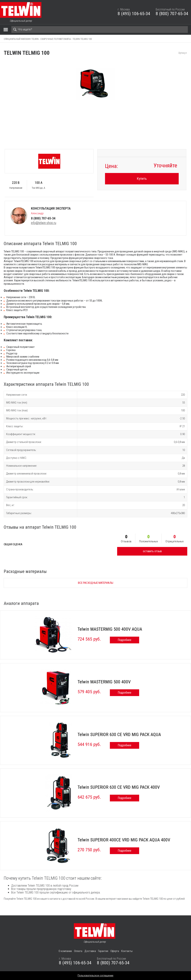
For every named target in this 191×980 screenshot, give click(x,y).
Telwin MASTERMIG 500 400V (104, 682)
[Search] (100, 30)
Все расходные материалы (96, 583)
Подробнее (125, 640)
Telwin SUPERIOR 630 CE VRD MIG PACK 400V (119, 787)
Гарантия (103, 951)
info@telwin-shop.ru (44, 223)
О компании (65, 951)
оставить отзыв (152, 551)
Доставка (90, 951)
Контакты (127, 951)
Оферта (115, 951)
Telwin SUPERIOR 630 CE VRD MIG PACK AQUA (119, 735)
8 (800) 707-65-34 (172, 14)
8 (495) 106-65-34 (134, 14)
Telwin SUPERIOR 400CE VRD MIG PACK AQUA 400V (124, 840)
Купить (142, 178)
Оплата (78, 951)
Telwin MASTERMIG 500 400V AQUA (110, 629)
